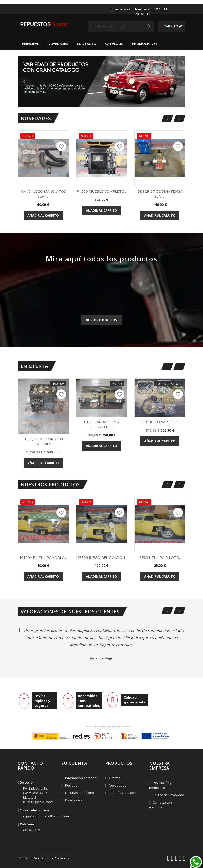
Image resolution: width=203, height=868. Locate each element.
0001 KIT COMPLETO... (160, 422)
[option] (102, 82)
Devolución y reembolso (160, 785)
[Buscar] (121, 26)
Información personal (81, 778)
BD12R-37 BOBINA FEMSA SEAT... (160, 194)
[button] (30, 82)
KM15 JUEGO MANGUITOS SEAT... (43, 194)
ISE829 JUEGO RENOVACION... (102, 557)
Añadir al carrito (43, 215)
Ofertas (114, 778)
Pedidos (71, 785)
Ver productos (102, 320)
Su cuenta (74, 763)
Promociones (145, 44)
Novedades (58, 44)
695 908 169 (31, 830)
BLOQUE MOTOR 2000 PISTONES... (43, 441)
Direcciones (73, 800)
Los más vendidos (122, 793)
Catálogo (114, 44)
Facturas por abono (79, 793)
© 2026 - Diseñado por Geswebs (44, 858)
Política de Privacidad (168, 795)
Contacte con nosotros (161, 805)
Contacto (87, 44)
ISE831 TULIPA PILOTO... (160, 557)
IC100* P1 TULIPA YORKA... (43, 557)
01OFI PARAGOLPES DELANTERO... (101, 424)
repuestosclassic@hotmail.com (46, 816)
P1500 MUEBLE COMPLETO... (102, 191)
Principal (31, 44)
